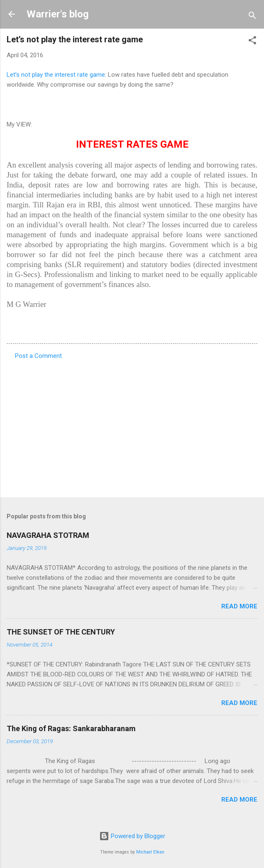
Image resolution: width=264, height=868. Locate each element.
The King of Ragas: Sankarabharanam (71, 728)
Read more (239, 606)
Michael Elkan (150, 852)
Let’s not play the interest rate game (56, 75)
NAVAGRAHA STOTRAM (48, 535)
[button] (252, 42)
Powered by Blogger (132, 836)
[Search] (252, 17)
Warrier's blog (58, 14)
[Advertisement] (132, 426)
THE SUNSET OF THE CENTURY (61, 632)
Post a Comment (38, 356)
